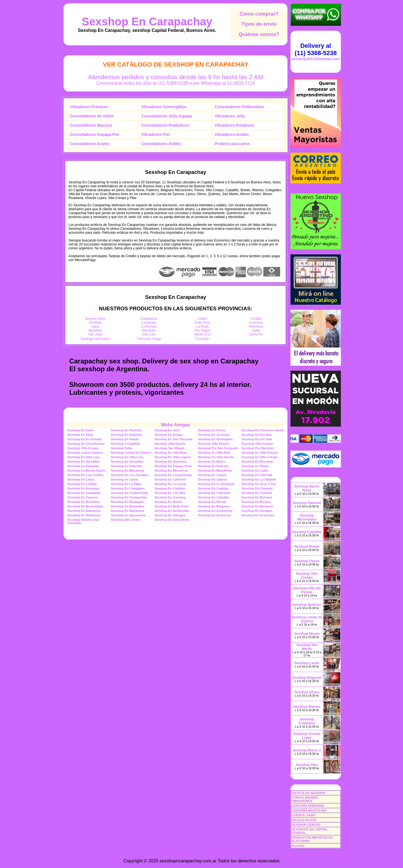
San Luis (149, 334)
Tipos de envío (259, 24)
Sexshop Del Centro (126, 520)
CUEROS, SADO (304, 815)
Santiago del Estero (95, 339)
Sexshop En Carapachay (147, 22)
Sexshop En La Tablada (259, 479)
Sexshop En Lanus (81, 479)
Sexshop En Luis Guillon (85, 475)
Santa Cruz (202, 334)
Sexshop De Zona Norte (172, 520)
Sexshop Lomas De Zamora (131, 453)
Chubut (256, 319)
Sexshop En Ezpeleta (126, 435)
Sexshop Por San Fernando (218, 448)
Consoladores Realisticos (165, 125)
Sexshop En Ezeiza (168, 435)
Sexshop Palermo (307, 503)
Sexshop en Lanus (124, 479)
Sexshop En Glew (80, 435)
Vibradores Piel (156, 134)
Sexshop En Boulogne (127, 502)
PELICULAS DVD (304, 820)
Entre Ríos (202, 323)
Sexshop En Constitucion (86, 444)
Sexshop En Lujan (255, 470)
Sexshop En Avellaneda (172, 511)
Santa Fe (256, 334)
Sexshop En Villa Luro (83, 457)
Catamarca (149, 319)
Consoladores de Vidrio (92, 116)
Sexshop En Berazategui (85, 506)
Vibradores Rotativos (234, 125)
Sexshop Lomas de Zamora (307, 619)
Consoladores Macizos (91, 125)
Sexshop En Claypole (257, 488)
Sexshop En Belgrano (214, 506)
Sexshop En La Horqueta (216, 484)
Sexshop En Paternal (126, 466)
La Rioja (202, 327)
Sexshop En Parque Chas (173, 466)
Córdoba (95, 323)
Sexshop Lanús (307, 663)
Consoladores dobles (161, 144)
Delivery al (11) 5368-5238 (316, 49)
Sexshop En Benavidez (128, 506)
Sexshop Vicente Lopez (307, 736)
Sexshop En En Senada (84, 439)
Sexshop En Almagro (257, 511)
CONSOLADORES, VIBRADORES (305, 799)
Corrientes (149, 323)
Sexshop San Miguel (169, 448)
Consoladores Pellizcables (239, 107)
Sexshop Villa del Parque (307, 590)
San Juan (95, 334)
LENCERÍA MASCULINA (309, 810)
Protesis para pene (232, 144)
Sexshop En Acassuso (214, 515)
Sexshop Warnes (307, 707)
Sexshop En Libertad (257, 475)
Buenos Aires (95, 319)
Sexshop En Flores (212, 430)
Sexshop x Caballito (126, 444)
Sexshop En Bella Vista (171, 506)
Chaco (202, 319)
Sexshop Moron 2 (307, 750)
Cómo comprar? (259, 14)
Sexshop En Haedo (125, 439)
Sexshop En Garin (80, 430)
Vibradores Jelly (230, 116)
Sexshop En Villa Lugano (173, 457)
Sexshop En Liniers (212, 475)
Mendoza (256, 327)
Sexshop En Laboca (213, 479)
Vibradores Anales (232, 134)
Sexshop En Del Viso (257, 439)
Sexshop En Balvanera (84, 511)
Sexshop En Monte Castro (86, 470)
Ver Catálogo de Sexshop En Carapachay (175, 64)
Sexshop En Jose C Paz (259, 484)
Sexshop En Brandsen (84, 502)
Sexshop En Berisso (256, 502)
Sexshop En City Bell (170, 493)
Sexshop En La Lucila (170, 484)
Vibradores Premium (89, 107)
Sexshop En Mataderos (215, 470)
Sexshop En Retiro (212, 462)
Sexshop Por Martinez (258, 448)
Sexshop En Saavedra (171, 462)
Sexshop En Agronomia (128, 515)
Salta (256, 330)
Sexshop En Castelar (257, 493)
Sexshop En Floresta (126, 430)
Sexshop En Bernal (212, 502)
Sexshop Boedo (307, 547)
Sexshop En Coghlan (170, 488)
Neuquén (149, 330)
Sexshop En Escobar (257, 435)
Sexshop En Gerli (167, 430)
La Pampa (149, 327)
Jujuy (95, 327)
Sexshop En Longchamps (173, 475)
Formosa (256, 323)
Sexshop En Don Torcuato (174, 439)
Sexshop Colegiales (307, 721)
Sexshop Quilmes (307, 605)
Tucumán (202, 339)
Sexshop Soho (121, 448)
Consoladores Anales (90, 144)
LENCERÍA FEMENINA (308, 806)
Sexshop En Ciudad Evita (129, 493)
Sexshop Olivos (307, 692)
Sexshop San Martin (307, 647)
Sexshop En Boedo (168, 502)
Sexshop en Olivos (255, 466)
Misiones (95, 330)
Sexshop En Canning (170, 497)
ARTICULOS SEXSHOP (308, 793)
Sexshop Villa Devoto (170, 444)
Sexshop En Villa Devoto (216, 457)
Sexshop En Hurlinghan (215, 439)
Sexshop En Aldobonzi (84, 515)
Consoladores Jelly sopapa (167, 116)
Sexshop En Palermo (213, 466)
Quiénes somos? (259, 34)
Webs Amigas (175, 425)
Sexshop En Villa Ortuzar (260, 453)
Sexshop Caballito (307, 532)
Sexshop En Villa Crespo (260, 457)
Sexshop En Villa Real (171, 453)
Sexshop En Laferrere (170, 479)
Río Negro (202, 330)
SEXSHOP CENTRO (306, 825)
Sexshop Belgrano (307, 678)
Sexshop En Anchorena (215, 511)
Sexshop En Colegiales (128, 488)
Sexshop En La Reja (82, 484)
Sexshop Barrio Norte (307, 488)
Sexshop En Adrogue (170, 515)
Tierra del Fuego (149, 339)
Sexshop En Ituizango (83, 488)
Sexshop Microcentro (307, 517)
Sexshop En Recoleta (257, 462)
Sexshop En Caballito (214, 497)
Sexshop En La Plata (126, 484)
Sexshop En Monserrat (127, 470)
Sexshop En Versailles (84, 462)
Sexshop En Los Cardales (130, 475)
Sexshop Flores (307, 561)
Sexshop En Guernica (214, 435)
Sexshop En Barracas (257, 506)
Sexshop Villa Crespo (257, 444)
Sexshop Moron (307, 634)
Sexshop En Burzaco (257, 497)
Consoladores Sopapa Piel (95, 134)
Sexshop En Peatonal (83, 466)
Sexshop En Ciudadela (84, 493)
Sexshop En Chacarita (214, 493)
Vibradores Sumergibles (164, 107)
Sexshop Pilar (307, 765)
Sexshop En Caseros (82, 497)
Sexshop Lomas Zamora (85, 453)
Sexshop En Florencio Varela (263, 430)
